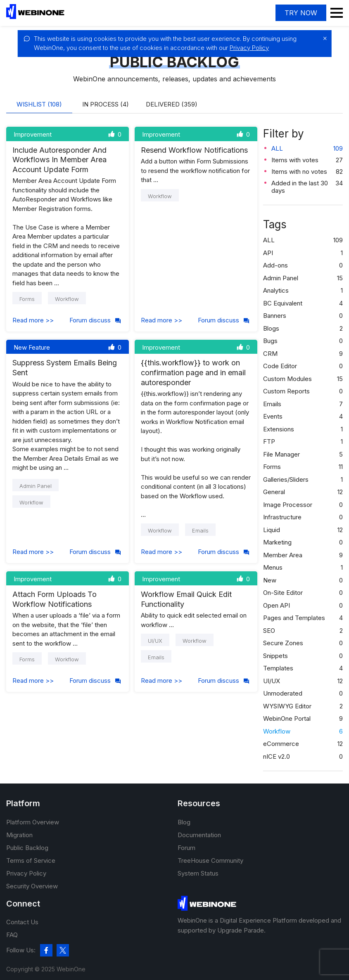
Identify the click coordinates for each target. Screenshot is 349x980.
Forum (186, 848)
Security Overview (32, 886)
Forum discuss (95, 320)
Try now (301, 13)
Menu (337, 13)
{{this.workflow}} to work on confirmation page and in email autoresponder (193, 372)
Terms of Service (31, 860)
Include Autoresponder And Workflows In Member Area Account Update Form (59, 160)
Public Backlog (27, 848)
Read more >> (33, 320)
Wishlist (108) (39, 104)
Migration (19, 835)
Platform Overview (33, 822)
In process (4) (106, 104)
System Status (198, 873)
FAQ (12, 935)
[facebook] (46, 950)
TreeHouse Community (210, 860)
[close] (323, 38)
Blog (184, 822)
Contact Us (22, 922)
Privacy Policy (249, 48)
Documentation (199, 835)
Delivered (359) (172, 104)
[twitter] (63, 950)
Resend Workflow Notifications (194, 150)
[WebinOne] (35, 17)
